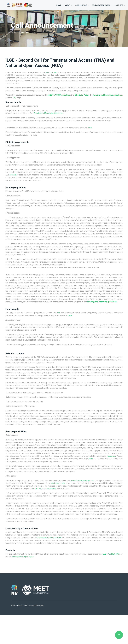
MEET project (51, 72)
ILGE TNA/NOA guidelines (59, 95)
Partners (119, 5)
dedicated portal (58, 483)
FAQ (14, 98)
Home (59, 5)
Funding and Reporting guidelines (107, 95)
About (68, 5)
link (58, 313)
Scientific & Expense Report (82, 480)
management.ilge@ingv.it (23, 557)
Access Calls (81, 5)
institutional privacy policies (49, 538)
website (13, 175)
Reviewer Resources (101, 5)
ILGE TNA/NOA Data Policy (45, 489)
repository (112, 456)
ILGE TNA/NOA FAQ (111, 554)
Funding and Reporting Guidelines (49, 113)
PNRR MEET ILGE (20, 605)
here (89, 128)
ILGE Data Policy (81, 95)
